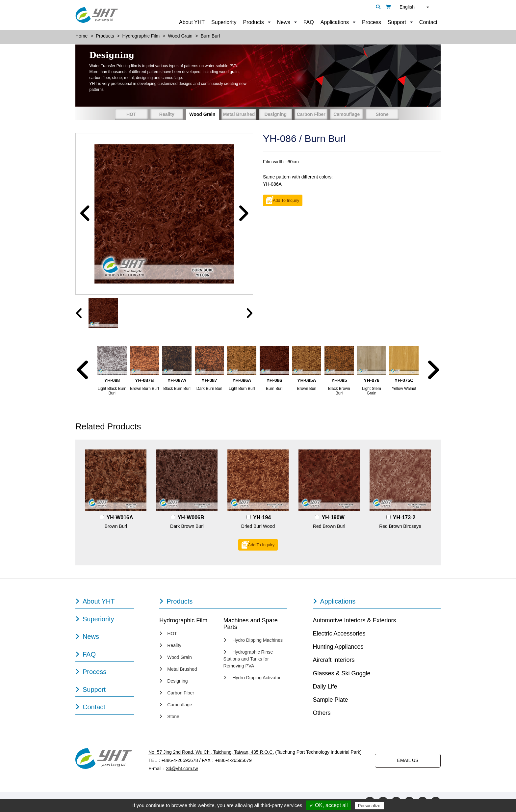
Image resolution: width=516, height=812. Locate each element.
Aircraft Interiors (334, 661)
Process (372, 22)
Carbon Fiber (311, 114)
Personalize (369, 806)
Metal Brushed (239, 114)
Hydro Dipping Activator (252, 678)
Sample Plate (331, 700)
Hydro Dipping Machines (253, 641)
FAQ (309, 22)
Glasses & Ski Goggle (342, 674)
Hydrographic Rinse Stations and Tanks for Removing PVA (248, 660)
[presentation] (79, 314)
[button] (85, 214)
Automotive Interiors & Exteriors (355, 621)
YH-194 (262, 518)
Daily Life (325, 687)
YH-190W (333, 518)
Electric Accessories (339, 634)
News (284, 22)
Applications (335, 22)
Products (254, 22)
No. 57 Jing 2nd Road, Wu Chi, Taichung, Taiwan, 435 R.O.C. (211, 752)
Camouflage (347, 114)
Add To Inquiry (286, 201)
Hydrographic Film (183, 621)
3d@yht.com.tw (182, 769)
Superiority (224, 22)
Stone (382, 114)
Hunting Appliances (338, 647)
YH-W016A (120, 518)
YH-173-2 (404, 518)
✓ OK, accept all (329, 805)
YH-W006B (191, 518)
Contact (428, 22)
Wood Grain (202, 114)
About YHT (192, 22)
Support (397, 22)
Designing (275, 114)
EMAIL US (408, 761)
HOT (131, 114)
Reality (167, 114)
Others (322, 714)
